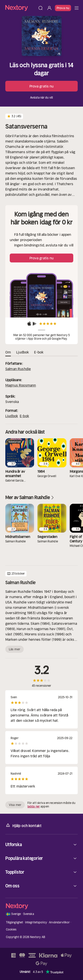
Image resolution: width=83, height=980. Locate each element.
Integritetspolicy (36, 922)
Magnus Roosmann (21, 385)
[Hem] (21, 8)
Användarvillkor (59, 922)
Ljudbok (12, 416)
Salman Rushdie (18, 369)
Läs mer (14, 649)
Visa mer (15, 805)
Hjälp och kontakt (23, 825)
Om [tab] (8, 352)
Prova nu (63, 8)
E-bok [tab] (39, 352)
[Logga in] (49, 8)
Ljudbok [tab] (22, 352)
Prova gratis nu (42, 86)
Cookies (11, 929)
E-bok (24, 416)
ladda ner (34, 806)
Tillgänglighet (15, 922)
